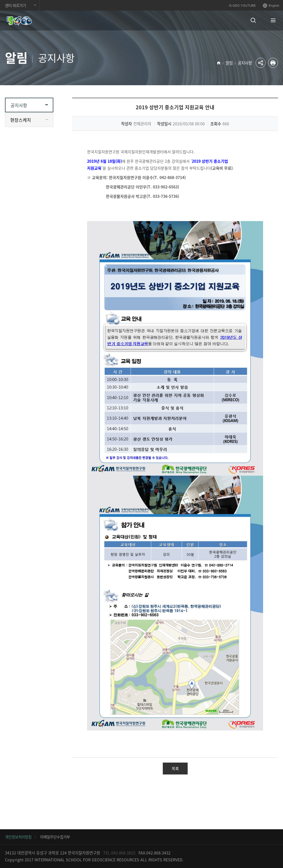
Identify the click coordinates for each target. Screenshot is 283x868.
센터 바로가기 (15, 5)
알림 (229, 63)
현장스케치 (21, 120)
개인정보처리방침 (18, 837)
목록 (175, 768)
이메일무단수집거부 (55, 837)
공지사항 (245, 63)
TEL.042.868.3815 (119, 853)
